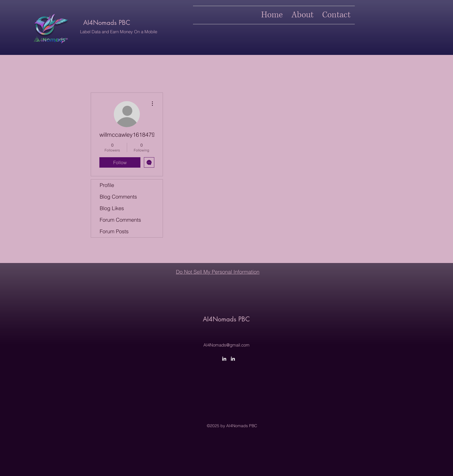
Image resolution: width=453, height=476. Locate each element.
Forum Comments (120, 220)
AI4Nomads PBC (107, 23)
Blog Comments (118, 197)
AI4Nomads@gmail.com (226, 345)
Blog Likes (112, 208)
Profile (107, 185)
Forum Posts (114, 231)
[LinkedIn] (224, 359)
